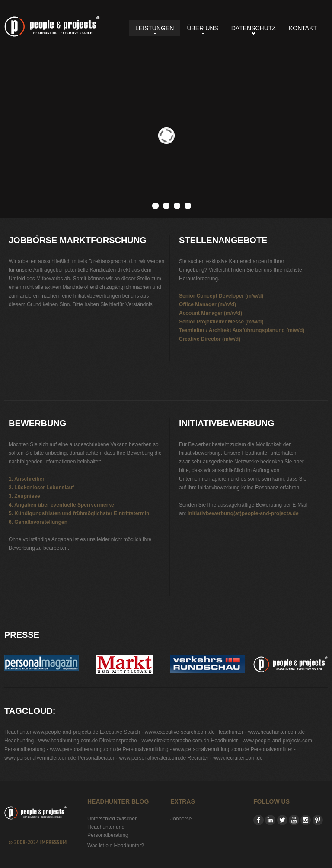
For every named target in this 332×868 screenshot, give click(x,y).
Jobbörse (181, 819)
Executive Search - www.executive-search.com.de (157, 732)
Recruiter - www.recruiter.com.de (225, 758)
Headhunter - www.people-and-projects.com (262, 741)
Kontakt (303, 28)
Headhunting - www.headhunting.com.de (51, 741)
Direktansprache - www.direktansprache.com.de (154, 741)
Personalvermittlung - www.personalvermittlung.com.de (186, 749)
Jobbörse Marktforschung (52, 27)
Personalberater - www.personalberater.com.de (132, 758)
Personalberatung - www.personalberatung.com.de (63, 749)
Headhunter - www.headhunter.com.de (260, 732)
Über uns (202, 28)
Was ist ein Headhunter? (116, 846)
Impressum (53, 842)
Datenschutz (254, 28)
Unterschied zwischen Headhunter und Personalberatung (113, 827)
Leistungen (155, 28)
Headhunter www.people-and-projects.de (51, 732)
